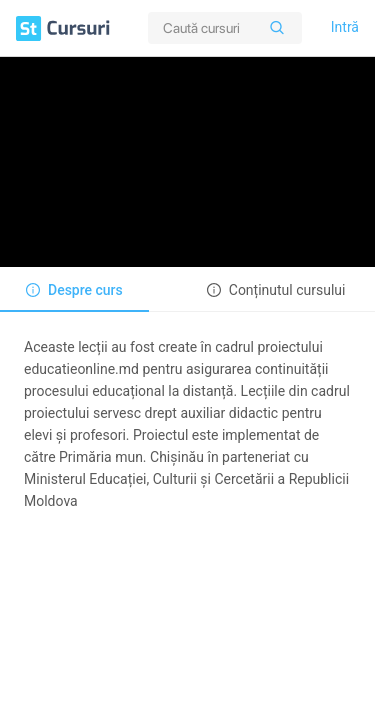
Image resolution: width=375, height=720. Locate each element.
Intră (345, 27)
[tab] (74, 290)
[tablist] (187, 289)
